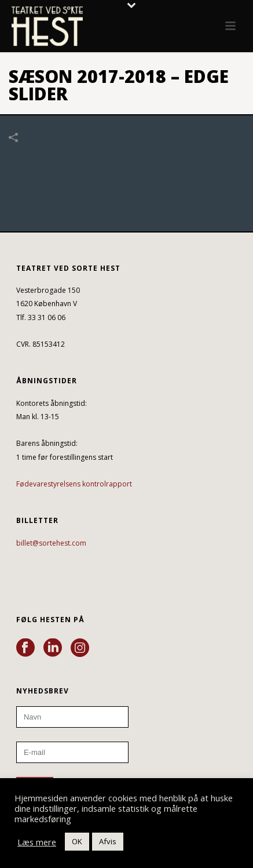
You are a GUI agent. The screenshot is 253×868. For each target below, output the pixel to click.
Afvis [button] (108, 841)
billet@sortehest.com (51, 543)
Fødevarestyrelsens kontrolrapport (74, 484)
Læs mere (37, 842)
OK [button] (77, 841)
